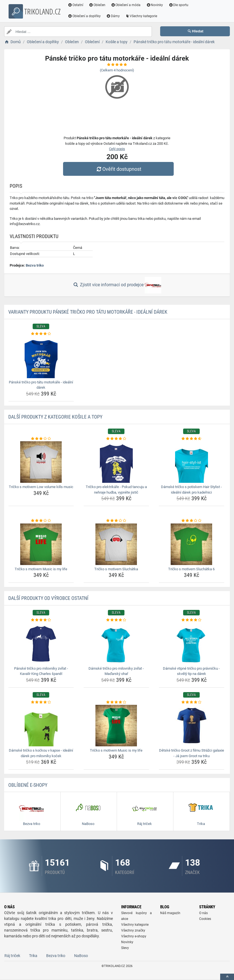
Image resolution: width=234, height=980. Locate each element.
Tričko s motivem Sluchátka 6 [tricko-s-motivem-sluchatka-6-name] (191, 569)
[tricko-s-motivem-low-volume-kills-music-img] (41, 462)
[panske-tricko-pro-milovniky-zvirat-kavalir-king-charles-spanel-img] (41, 644)
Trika (33, 956)
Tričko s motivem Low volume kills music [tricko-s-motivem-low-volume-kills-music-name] (41, 487)
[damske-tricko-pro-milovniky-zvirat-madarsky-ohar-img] (116, 644)
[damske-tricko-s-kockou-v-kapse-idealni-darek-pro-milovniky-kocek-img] (41, 726)
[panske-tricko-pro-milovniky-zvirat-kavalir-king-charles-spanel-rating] (41, 620)
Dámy (113, 16)
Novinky (154, 5)
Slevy (125, 948)
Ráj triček (12, 956)
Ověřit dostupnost (118, 169)
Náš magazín (170, 913)
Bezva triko (35, 265)
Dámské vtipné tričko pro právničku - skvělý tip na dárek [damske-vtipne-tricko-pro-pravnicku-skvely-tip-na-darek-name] (191, 671)
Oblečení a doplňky (84, 16)
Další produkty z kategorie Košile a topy (55, 417)
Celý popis (117, 149)
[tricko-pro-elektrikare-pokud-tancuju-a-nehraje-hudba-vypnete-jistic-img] (116, 462)
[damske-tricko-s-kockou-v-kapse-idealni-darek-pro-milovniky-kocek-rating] (41, 702)
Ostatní (76, 5)
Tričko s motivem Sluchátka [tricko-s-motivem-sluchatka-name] (116, 569)
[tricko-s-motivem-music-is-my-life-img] (41, 544)
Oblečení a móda (126, 5)
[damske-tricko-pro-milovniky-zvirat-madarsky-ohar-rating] (116, 620)
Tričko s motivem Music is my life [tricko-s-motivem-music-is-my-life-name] (41, 569)
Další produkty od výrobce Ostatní (48, 598)
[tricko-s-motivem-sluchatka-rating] (116, 521)
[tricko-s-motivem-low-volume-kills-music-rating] (41, 439)
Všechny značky (133, 930)
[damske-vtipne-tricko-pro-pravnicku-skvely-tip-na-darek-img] (192, 644)
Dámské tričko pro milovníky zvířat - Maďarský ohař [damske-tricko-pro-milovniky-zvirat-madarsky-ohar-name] (116, 671)
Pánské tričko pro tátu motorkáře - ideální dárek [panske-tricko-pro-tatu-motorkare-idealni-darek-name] (41, 385)
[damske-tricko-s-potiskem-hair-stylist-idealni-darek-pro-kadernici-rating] (192, 439)
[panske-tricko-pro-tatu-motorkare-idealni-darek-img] (41, 357)
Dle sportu (178, 5)
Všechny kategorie (141, 16)
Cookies (205, 919)
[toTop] (227, 977)
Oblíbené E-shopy (28, 785)
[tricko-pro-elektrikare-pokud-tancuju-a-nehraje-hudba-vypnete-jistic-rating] (116, 439)
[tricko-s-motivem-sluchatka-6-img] (192, 544)
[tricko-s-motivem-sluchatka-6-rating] (192, 521)
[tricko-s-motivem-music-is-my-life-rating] (41, 521)
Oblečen (97, 5)
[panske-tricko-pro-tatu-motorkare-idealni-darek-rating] (41, 334)
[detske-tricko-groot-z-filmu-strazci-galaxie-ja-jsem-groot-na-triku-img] (192, 726)
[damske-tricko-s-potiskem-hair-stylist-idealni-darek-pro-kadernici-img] (192, 462)
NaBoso (81, 956)
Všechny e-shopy (134, 936)
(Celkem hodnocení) (117, 70)
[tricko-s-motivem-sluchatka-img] (116, 544)
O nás (203, 913)
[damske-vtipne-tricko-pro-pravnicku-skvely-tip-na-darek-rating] (192, 620)
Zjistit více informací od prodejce (117, 285)
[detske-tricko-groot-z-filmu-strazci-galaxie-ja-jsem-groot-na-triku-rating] (192, 702)
